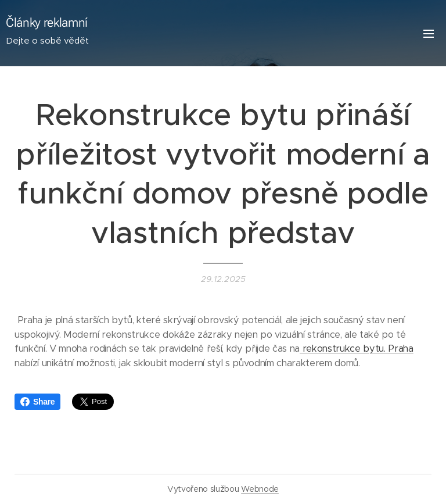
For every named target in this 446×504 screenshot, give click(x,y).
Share (37, 402)
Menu (429, 34)
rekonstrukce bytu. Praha (357, 348)
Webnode (260, 489)
